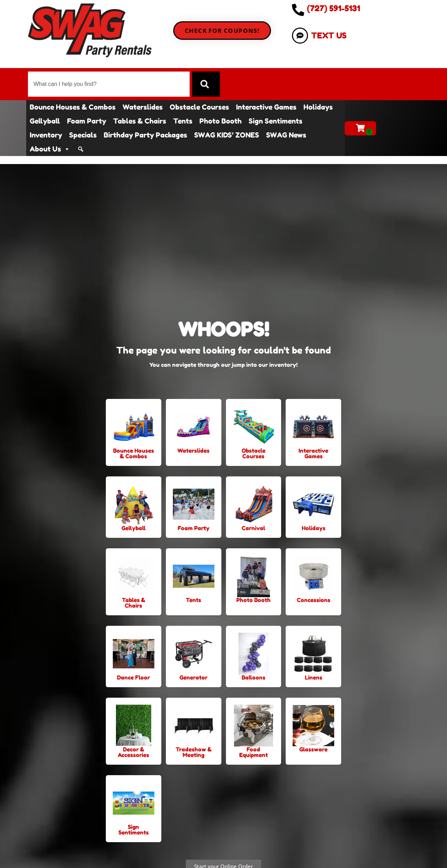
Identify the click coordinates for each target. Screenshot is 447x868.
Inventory (46, 135)
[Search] (206, 84)
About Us (50, 149)
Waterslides (143, 107)
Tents (183, 121)
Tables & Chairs (140, 121)
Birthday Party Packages (145, 135)
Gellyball (45, 121)
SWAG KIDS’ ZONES (227, 135)
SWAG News (286, 135)
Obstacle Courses (199, 107)
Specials (83, 135)
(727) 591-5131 (334, 8)
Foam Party (87, 121)
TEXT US (329, 35)
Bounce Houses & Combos (73, 107)
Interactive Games (266, 107)
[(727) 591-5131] (298, 10)
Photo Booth (221, 121)
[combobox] (109, 84)
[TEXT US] (300, 36)
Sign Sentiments (276, 121)
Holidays (318, 107)
